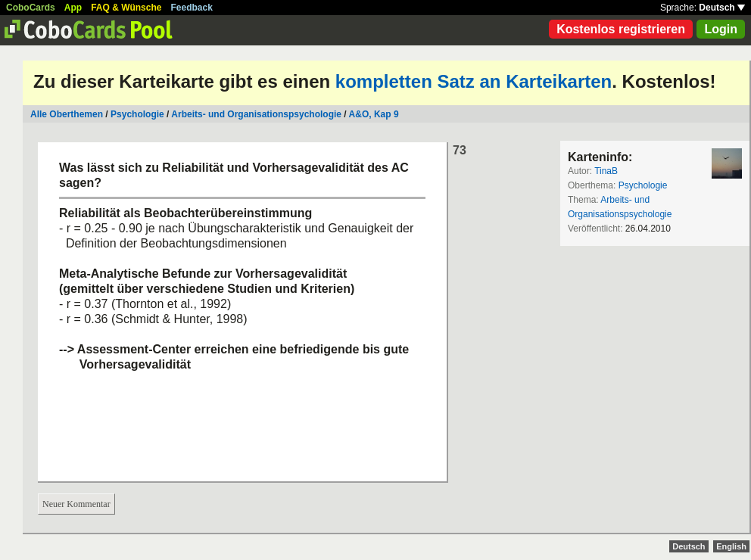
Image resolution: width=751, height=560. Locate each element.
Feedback (192, 8)
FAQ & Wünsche (126, 8)
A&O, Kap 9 (374, 114)
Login (721, 29)
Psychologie (137, 114)
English (731, 546)
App (73, 8)
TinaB (606, 171)
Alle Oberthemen (67, 114)
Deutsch (722, 8)
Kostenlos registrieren (621, 29)
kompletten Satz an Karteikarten (474, 81)
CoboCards (31, 8)
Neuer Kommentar (76, 504)
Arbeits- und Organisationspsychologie (256, 114)
